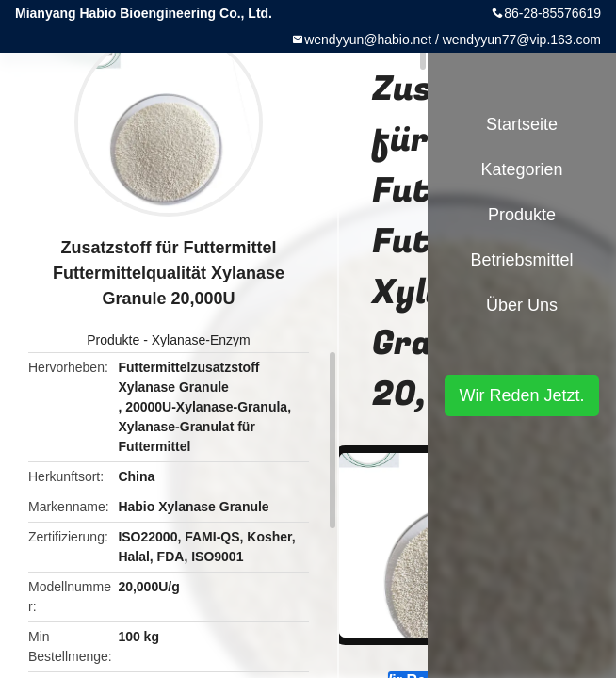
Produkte (113, 340)
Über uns (522, 305)
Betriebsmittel (521, 260)
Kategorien (521, 169)
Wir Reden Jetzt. (521, 395)
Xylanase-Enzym (201, 340)
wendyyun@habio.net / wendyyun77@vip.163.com (453, 40)
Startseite (522, 124)
